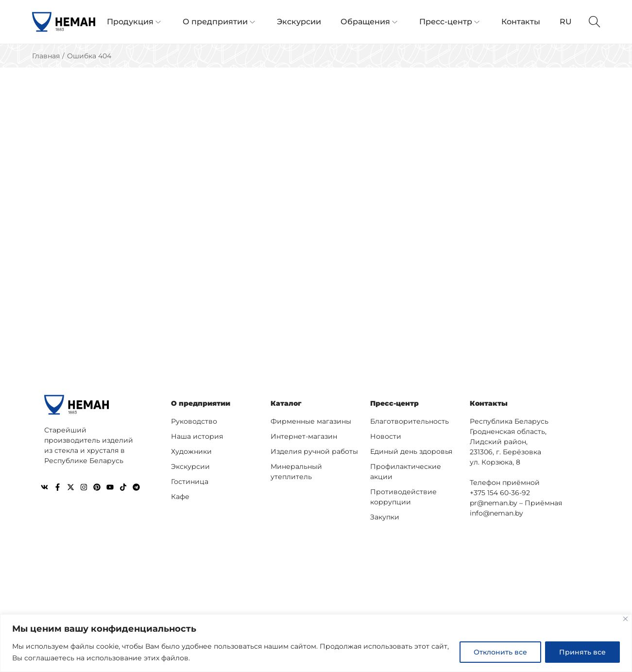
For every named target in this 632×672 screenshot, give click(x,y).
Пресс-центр (394, 403)
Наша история (197, 436)
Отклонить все (500, 652)
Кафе (180, 497)
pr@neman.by (494, 503)
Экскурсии (190, 466)
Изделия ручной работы (314, 451)
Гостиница (190, 482)
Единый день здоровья (411, 451)
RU (566, 22)
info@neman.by (496, 513)
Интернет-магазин (304, 436)
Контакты (489, 403)
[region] (316, 643)
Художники (191, 451)
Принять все (582, 652)
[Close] (625, 619)
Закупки (385, 517)
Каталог (286, 403)
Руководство (194, 421)
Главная (46, 56)
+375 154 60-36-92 (500, 493)
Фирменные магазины (311, 421)
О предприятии (201, 403)
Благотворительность (410, 421)
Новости (386, 436)
